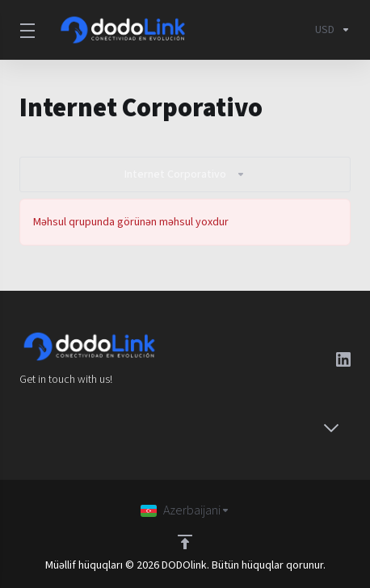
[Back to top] (185, 542)
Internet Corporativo (185, 174)
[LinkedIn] (343, 359)
